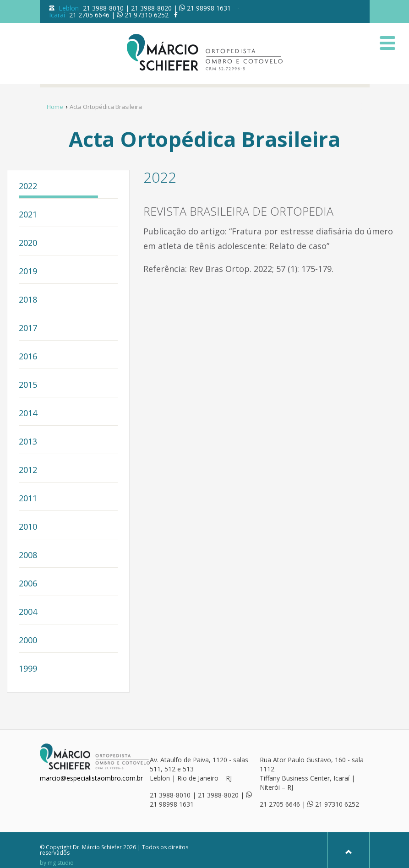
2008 (28, 556)
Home (55, 107)
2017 (28, 328)
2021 (28, 215)
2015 (28, 385)
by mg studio (57, 863)
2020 (28, 243)
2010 (28, 527)
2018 (28, 300)
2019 (28, 272)
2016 (28, 357)
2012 (28, 470)
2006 (28, 584)
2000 (28, 641)
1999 (28, 669)
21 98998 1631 (209, 8)
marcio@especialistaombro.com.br (91, 778)
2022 (28, 187)
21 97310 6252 (147, 15)
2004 (28, 612)
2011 (28, 499)
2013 (28, 442)
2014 (28, 414)
